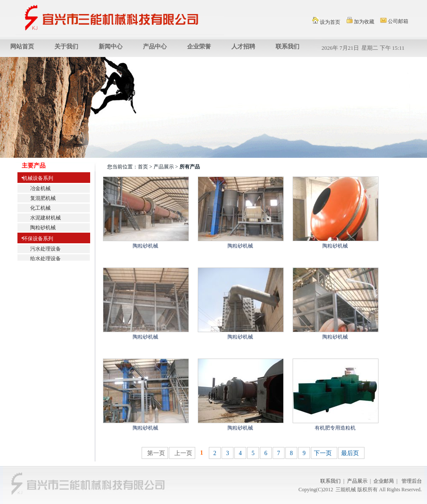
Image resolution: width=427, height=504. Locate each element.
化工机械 (40, 208)
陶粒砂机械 (43, 228)
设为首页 (326, 21)
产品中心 (155, 47)
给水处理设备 (46, 259)
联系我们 (288, 47)
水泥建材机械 (46, 218)
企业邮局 (384, 481)
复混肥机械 (43, 198)
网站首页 (22, 47)
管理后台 (412, 481)
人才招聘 (243, 47)
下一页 (323, 453)
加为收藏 (360, 21)
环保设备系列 (35, 239)
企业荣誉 (199, 47)
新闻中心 (111, 47)
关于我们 (66, 47)
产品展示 (357, 481)
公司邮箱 (394, 21)
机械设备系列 (35, 178)
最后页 (350, 453)
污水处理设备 (46, 249)
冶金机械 (40, 188)
